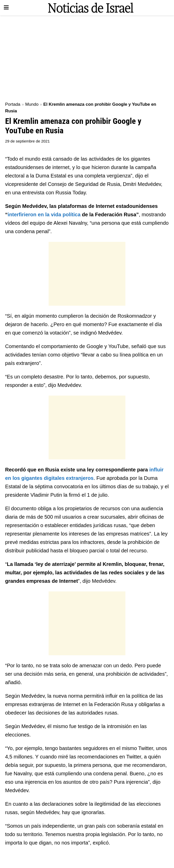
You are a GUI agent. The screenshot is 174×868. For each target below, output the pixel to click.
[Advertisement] (87, 56)
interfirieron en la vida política (44, 215)
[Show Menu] (6, 8)
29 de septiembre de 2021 (27, 141)
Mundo (32, 104)
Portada (13, 104)
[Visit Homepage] (91, 8)
